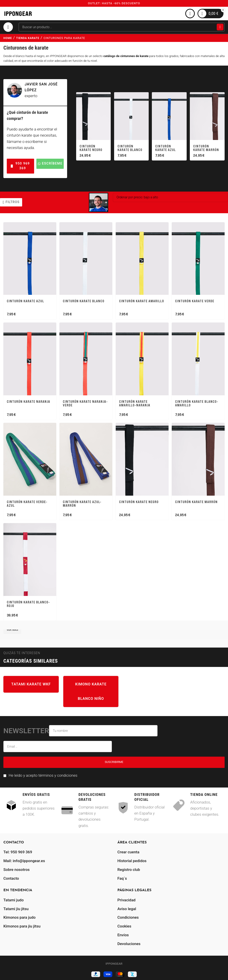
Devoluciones (129, 942)
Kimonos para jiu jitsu (22, 925)
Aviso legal (127, 907)
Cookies (124, 925)
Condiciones (128, 916)
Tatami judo (14, 898)
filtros (13, 202)
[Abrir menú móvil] (8, 27)
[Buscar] (122, 27)
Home (8, 38)
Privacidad (127, 898)
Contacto (11, 877)
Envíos (123, 933)
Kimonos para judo (19, 916)
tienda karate (28, 38)
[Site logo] (18, 13)
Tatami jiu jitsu (16, 907)
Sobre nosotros (16, 868)
